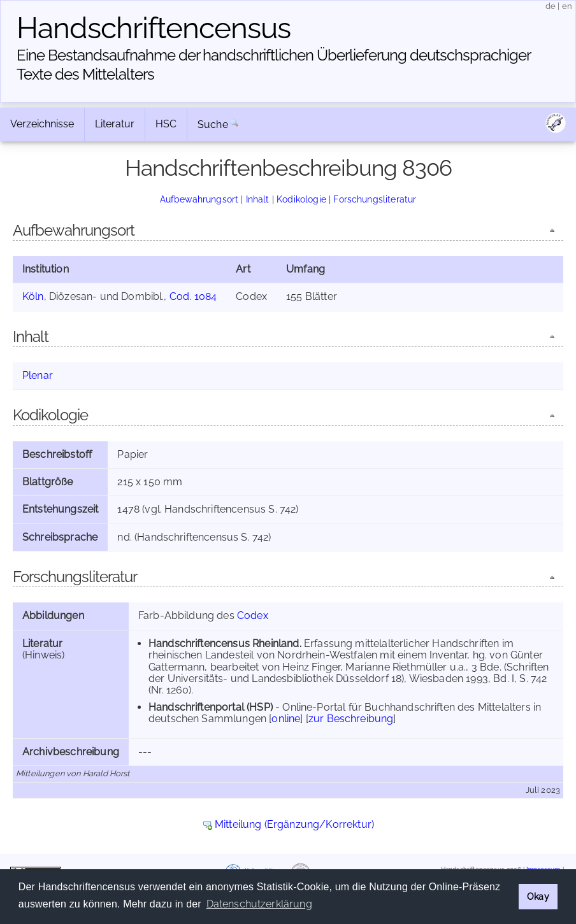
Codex (253, 615)
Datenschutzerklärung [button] (259, 904)
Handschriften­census (154, 28)
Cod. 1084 (193, 296)
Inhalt (258, 199)
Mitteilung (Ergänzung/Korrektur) (294, 824)
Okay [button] (538, 896)
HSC (166, 124)
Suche (213, 124)
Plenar (38, 375)
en (567, 6)
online (286, 719)
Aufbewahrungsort (199, 199)
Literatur (115, 124)
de (551, 6)
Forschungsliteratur (375, 199)
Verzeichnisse (42, 124)
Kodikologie (301, 199)
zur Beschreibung (351, 719)
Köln (33, 296)
